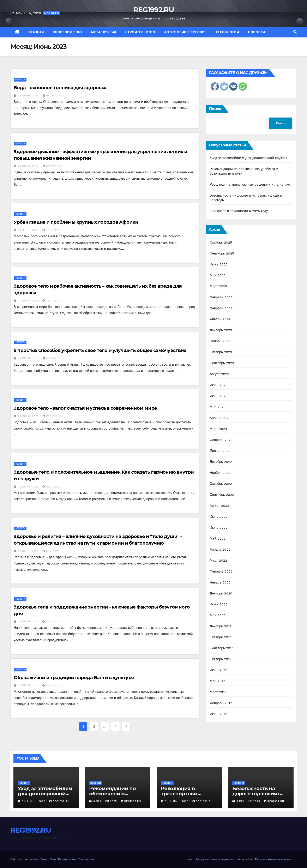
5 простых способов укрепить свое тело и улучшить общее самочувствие (100, 350)
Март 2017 (218, 692)
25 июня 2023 (29, 487)
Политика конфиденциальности (275, 859)
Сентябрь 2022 (222, 495)
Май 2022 (218, 538)
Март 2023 (218, 429)
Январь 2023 (220, 451)
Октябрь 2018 (221, 637)
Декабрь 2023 (221, 330)
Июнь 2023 (219, 396)
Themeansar (86, 859)
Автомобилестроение (185, 32)
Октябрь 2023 (221, 352)
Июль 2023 (219, 385)
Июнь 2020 (219, 604)
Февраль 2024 (221, 308)
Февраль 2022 (221, 571)
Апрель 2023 (220, 418)
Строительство (140, 32)
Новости (257, 32)
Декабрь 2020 (221, 593)
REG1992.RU (153, 10)
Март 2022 (218, 560)
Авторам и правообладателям (214, 859)
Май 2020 (218, 615)
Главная (36, 32)
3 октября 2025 (34, 801)
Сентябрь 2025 (222, 253)
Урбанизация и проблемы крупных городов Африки (76, 222)
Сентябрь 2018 (222, 648)
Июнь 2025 (219, 264)
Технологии (227, 32)
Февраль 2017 (221, 703)
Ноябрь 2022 (220, 473)
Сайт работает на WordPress (29, 859)
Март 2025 (218, 286)
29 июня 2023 (29, 96)
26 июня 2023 (29, 358)
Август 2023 (219, 374)
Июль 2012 (218, 714)
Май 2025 (218, 275)
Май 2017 (217, 681)
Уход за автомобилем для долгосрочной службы (248, 158)
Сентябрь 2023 (222, 363)
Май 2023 (218, 407)
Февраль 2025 (221, 297)
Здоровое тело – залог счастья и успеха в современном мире (85, 408)
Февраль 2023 (221, 440)
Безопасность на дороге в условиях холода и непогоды (257, 794)
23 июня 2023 (29, 622)
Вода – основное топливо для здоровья (60, 88)
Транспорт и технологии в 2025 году (239, 211)
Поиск (215, 109)
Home (188, 859)
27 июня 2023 (29, 230)
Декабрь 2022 (221, 462)
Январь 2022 (220, 582)
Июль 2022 (219, 517)
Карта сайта (244, 859)
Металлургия (104, 32)
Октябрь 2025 (221, 242)
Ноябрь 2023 (220, 341)
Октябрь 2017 (221, 659)
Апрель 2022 (220, 549)
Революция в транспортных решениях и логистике (250, 184)
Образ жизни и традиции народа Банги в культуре (74, 678)
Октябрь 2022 (221, 484)
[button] (295, 32)
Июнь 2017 (218, 670)
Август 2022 (219, 506)
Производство (67, 32)
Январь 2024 (220, 319)
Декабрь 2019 (221, 626)
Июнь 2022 (219, 528)
